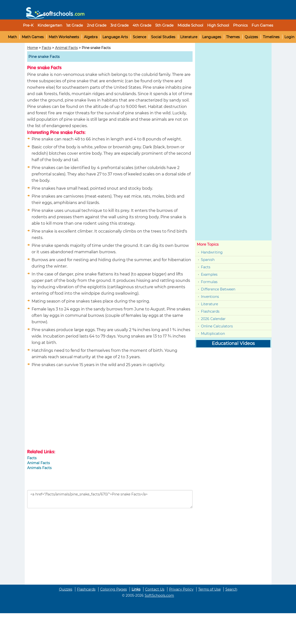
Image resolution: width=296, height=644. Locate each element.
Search (231, 589)
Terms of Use (209, 589)
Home (32, 48)
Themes (233, 37)
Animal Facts (66, 48)
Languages (212, 37)
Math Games (33, 37)
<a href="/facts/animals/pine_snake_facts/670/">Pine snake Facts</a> (110, 499)
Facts (46, 48)
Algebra (91, 37)
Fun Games (262, 25)
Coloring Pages (114, 589)
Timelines (271, 37)
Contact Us (155, 589)
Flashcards (210, 311)
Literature (189, 37)
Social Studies (163, 37)
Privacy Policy (181, 589)
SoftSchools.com (159, 595)
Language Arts (115, 37)
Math (12, 37)
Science (139, 37)
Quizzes (251, 37)
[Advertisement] (69, 409)
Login (289, 37)
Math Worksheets (64, 37)
